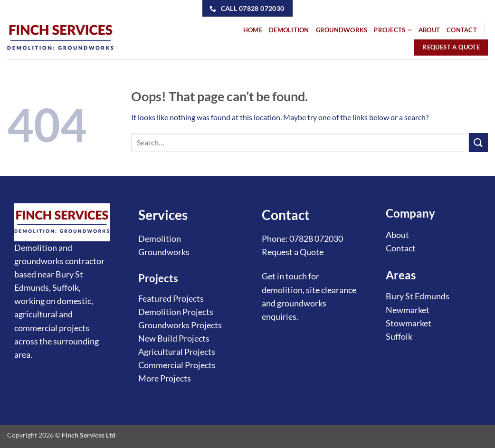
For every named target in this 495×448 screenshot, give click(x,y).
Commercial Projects (177, 365)
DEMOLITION (289, 30)
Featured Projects (171, 299)
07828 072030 (316, 239)
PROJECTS (393, 30)
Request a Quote (293, 252)
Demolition (160, 239)
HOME (253, 30)
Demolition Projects (176, 312)
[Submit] (478, 142)
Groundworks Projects (180, 325)
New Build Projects (174, 338)
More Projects (165, 378)
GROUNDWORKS (342, 30)
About (397, 235)
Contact (401, 248)
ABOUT (429, 30)
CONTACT (462, 30)
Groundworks (164, 252)
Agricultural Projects (177, 352)
